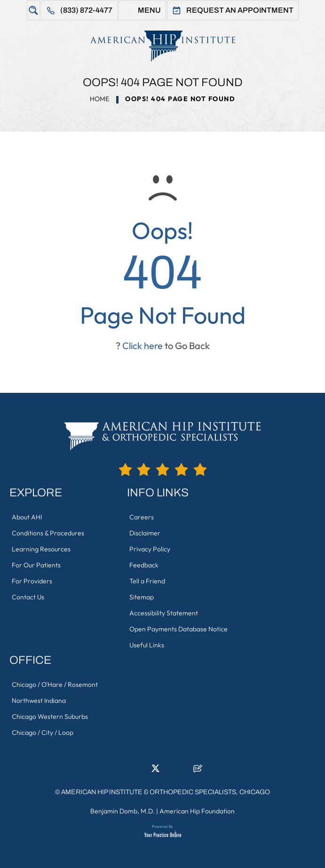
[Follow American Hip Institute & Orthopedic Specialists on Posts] (198, 771)
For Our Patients (36, 565)
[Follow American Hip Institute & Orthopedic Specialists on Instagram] (170, 771)
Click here (143, 346)
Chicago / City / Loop (43, 733)
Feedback (144, 565)
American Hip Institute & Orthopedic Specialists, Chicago (166, 792)
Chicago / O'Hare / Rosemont (55, 685)
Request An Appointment (240, 10)
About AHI (27, 517)
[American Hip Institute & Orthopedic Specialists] (162, 46)
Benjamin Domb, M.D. (123, 811)
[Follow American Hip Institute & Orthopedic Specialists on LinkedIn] (142, 771)
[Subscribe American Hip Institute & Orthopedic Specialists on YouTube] (184, 771)
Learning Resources (41, 549)
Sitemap (142, 597)
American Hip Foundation (197, 811)
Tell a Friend (147, 581)
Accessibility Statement (164, 613)
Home (99, 99)
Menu (149, 10)
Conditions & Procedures (48, 533)
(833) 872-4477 (86, 10)
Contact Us (28, 597)
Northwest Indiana (39, 701)
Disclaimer (145, 533)
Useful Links (147, 645)
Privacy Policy (150, 549)
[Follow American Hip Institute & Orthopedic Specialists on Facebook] (127, 771)
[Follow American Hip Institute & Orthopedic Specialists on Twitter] (156, 771)
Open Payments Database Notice (178, 629)
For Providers (32, 581)
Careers (142, 517)
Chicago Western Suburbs (50, 717)
